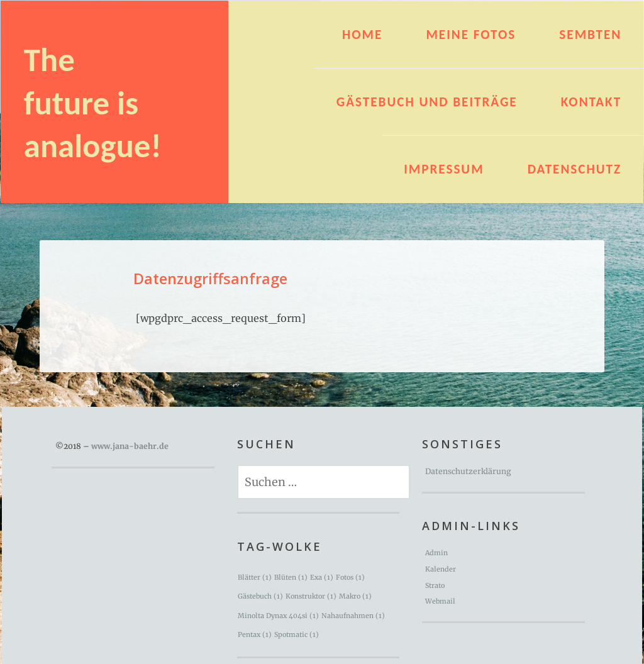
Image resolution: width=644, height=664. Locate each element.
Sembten (590, 35)
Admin (436, 553)
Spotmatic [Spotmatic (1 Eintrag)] (297, 635)
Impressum (444, 169)
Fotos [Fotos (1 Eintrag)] (350, 578)
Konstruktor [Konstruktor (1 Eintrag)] (311, 596)
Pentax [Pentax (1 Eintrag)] (255, 635)
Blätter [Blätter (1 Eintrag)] (255, 578)
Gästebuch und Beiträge (427, 102)
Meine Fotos (471, 35)
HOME (362, 35)
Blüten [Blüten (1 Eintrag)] (291, 578)
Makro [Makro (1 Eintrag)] (355, 596)
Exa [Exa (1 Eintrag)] (322, 578)
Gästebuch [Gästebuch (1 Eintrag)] (260, 596)
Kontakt (591, 102)
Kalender (441, 569)
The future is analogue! (93, 103)
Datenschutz (575, 169)
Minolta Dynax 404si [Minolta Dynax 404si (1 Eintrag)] (278, 616)
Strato (435, 586)
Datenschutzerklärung (468, 471)
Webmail (440, 601)
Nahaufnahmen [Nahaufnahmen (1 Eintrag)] (353, 616)
